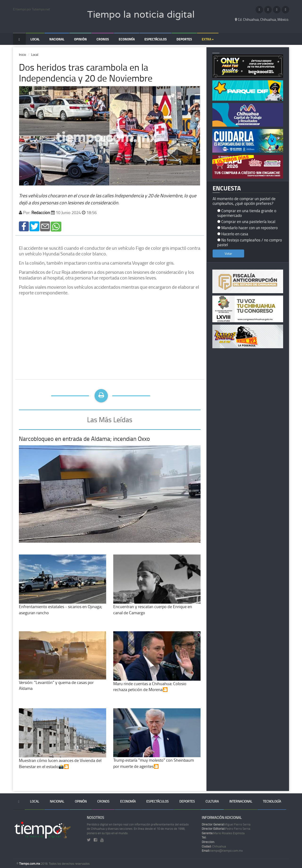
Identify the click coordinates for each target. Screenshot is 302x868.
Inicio (22, 54)
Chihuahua (214, 846)
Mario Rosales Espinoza (223, 833)
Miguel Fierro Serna (226, 824)
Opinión (80, 39)
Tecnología (272, 801)
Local (35, 39)
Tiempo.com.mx (30, 864)
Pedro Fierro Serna (226, 829)
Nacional (57, 39)
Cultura (212, 801)
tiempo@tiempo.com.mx (222, 851)
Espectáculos (156, 39)
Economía (127, 39)
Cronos (103, 39)
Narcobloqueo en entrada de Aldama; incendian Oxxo (84, 439)
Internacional (241, 801)
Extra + (208, 39)
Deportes (184, 39)
